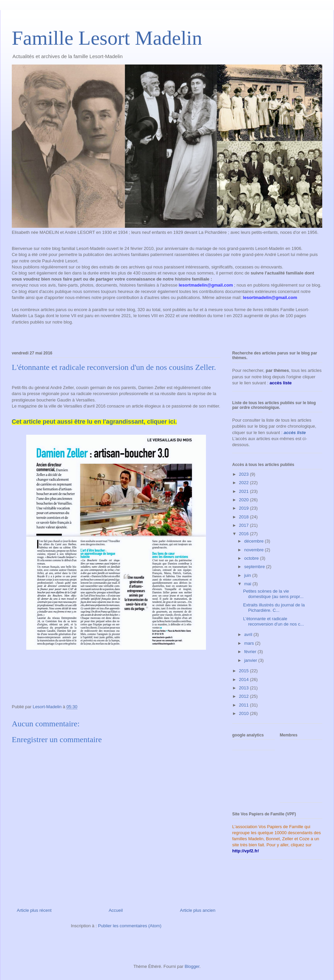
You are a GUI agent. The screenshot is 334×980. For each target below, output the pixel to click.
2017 (244, 525)
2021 (244, 491)
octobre (252, 558)
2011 (244, 705)
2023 (244, 474)
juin (248, 575)
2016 (244, 534)
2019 (244, 508)
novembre (255, 550)
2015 (244, 671)
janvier (251, 660)
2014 (244, 679)
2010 (244, 713)
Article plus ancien (198, 910)
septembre (255, 567)
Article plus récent (34, 910)
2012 (244, 696)
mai (248, 584)
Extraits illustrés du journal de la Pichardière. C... (274, 608)
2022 (244, 483)
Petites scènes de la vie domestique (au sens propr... (273, 594)
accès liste (295, 433)
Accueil (116, 910)
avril (249, 634)
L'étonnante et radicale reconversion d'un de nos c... (273, 621)
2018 (244, 517)
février (251, 652)
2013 (244, 688)
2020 (244, 500)
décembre (255, 541)
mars (250, 643)
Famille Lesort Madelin (107, 38)
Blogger (192, 966)
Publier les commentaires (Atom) (130, 926)
